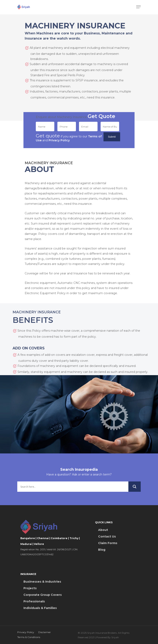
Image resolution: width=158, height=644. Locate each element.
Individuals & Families (40, 608)
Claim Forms (108, 543)
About (103, 530)
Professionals (34, 601)
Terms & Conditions (29, 637)
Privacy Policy (26, 632)
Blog (102, 550)
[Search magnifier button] (135, 487)
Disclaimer (45, 632)
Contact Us (107, 536)
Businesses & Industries (42, 582)
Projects (30, 588)
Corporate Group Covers (43, 595)
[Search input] (73, 487)
